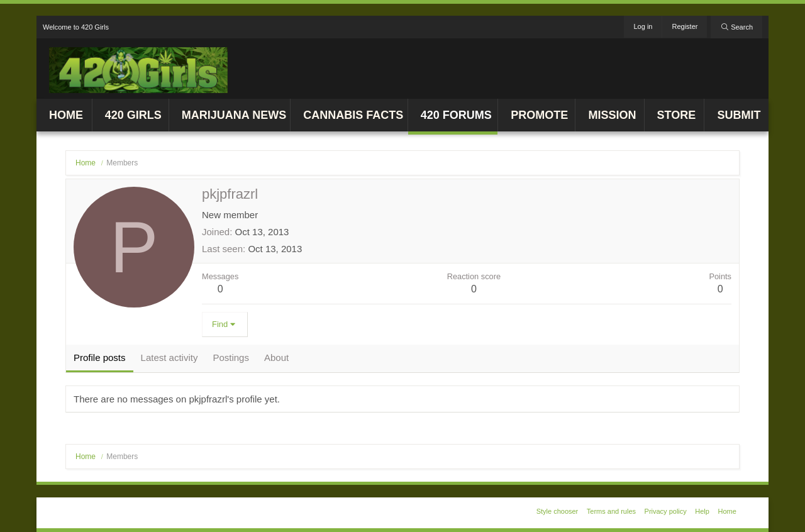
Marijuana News (234, 115)
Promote (539, 115)
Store (677, 115)
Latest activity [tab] (169, 357)
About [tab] (276, 357)
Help (702, 511)
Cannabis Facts (353, 115)
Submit (739, 115)
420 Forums (456, 115)
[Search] (736, 27)
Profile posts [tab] (100, 357)
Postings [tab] (231, 357)
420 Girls (133, 115)
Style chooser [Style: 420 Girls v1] (558, 511)
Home (66, 115)
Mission (612, 115)
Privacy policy (666, 511)
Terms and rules (611, 511)
